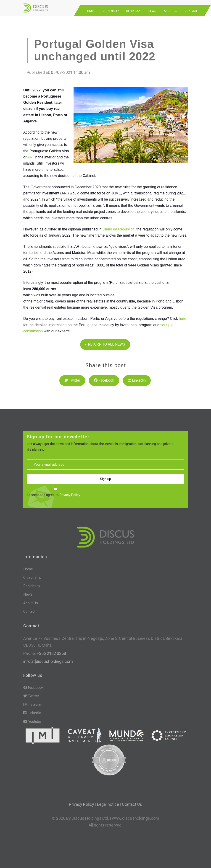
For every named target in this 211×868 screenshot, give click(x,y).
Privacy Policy (70, 495)
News (152, 11)
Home (91, 11)
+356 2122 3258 (51, 653)
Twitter (72, 380)
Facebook (104, 380)
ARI (30, 157)
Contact (191, 11)
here (182, 319)
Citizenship (111, 11)
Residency (133, 11)
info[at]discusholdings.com (48, 661)
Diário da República (119, 229)
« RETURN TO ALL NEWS (105, 344)
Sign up (105, 479)
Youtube (32, 722)
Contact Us (132, 804)
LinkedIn (137, 380)
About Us (170, 11)
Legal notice (108, 804)
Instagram (33, 704)
